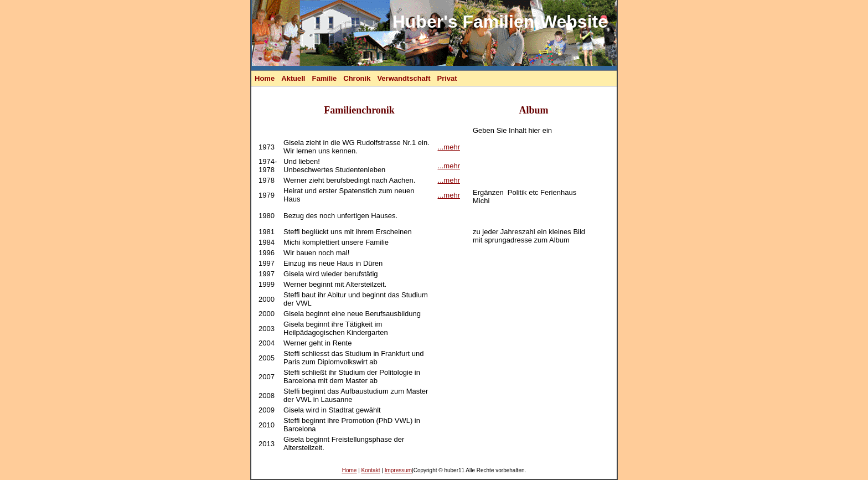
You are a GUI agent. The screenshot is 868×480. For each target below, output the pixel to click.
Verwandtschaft (404, 78)
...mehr (449, 147)
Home (265, 78)
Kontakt (371, 470)
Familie (324, 78)
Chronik (357, 78)
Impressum (398, 470)
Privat (447, 78)
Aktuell (293, 78)
